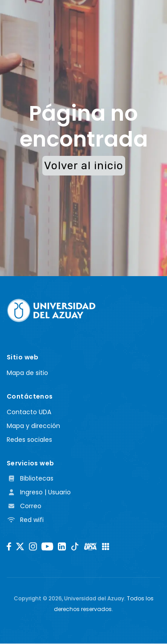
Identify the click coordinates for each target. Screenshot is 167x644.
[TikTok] (75, 546)
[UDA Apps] (106, 546)
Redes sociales (29, 440)
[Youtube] (47, 546)
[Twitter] (20, 546)
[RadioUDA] (90, 546)
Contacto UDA (29, 412)
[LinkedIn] (62, 546)
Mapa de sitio (27, 373)
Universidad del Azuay (94, 598)
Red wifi (25, 520)
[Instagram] (33, 546)
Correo (24, 506)
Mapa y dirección (33, 426)
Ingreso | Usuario (39, 492)
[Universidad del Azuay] (51, 310)
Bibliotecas (30, 478)
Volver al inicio (84, 166)
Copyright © (38, 598)
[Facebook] (9, 546)
